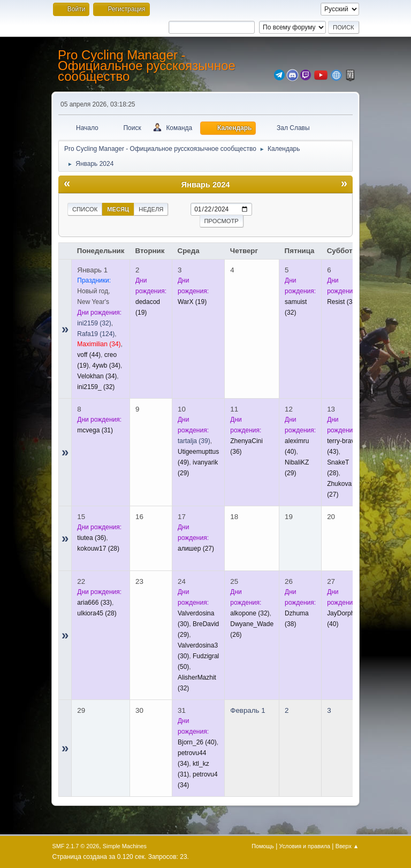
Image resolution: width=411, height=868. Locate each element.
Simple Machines (125, 846)
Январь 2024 (206, 185)
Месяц (118, 209)
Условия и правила (305, 846)
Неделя (151, 209)
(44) (89, 355)
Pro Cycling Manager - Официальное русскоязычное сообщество (147, 66)
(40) (197, 742)
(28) (98, 549)
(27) (196, 549)
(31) (95, 430)
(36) (92, 538)
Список (85, 209)
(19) (192, 302)
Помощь (263, 846)
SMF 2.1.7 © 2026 (76, 846)
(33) (94, 603)
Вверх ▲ (347, 846)
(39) (194, 441)
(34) (99, 344)
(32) (94, 323)
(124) (96, 334)
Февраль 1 (248, 710)
